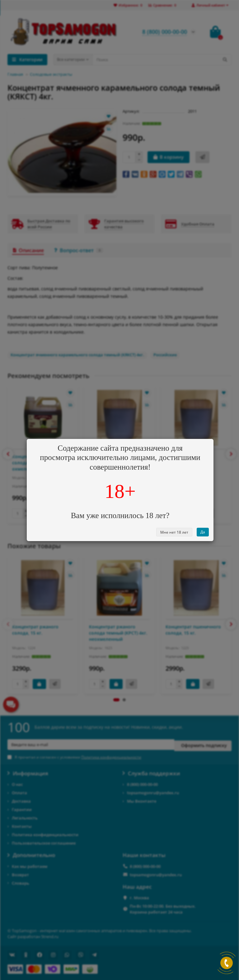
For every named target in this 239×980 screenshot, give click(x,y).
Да (203, 532)
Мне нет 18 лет (174, 532)
